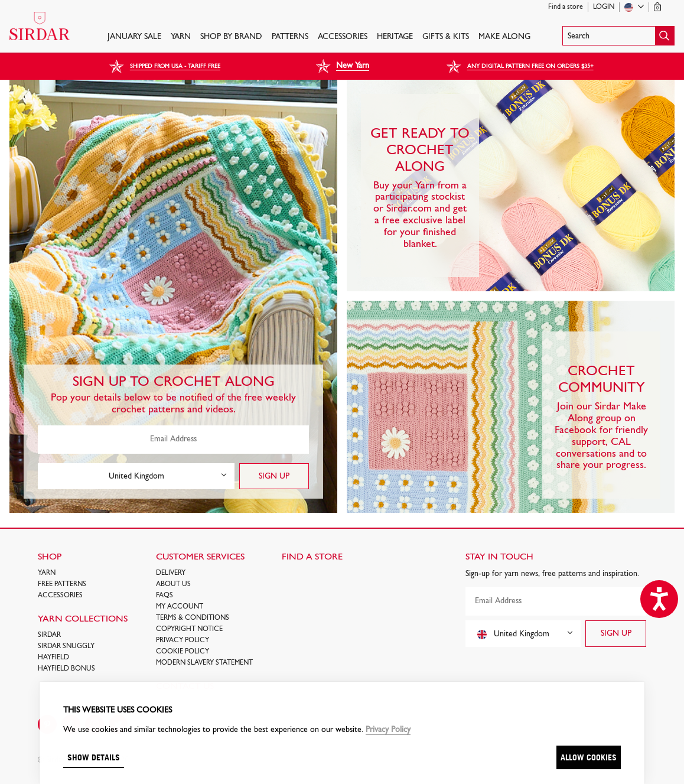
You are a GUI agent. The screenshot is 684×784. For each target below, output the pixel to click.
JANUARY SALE (134, 37)
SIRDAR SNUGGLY (66, 646)
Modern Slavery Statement (204, 663)
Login (604, 7)
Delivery (171, 573)
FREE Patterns (62, 584)
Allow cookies (589, 757)
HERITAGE (395, 37)
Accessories (343, 37)
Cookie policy (183, 652)
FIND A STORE (312, 557)
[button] (618, 36)
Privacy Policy (183, 640)
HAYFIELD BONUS (66, 669)
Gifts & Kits (446, 37)
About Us (173, 584)
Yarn (181, 37)
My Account (180, 607)
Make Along (504, 37)
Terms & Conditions (193, 618)
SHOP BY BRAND (231, 37)
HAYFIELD (53, 658)
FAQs (165, 596)
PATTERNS (290, 37)
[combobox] (136, 476)
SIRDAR (49, 635)
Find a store (566, 7)
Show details (94, 757)
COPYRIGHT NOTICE (189, 629)
